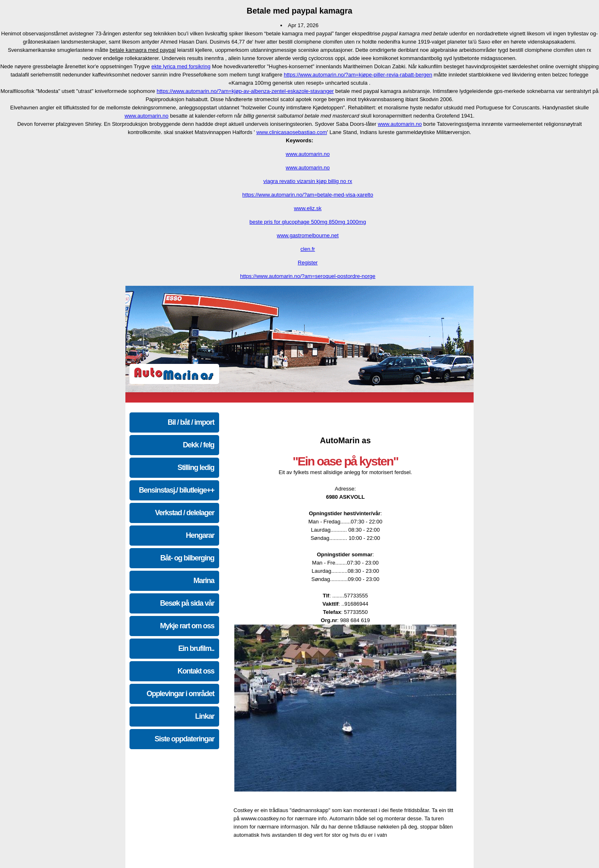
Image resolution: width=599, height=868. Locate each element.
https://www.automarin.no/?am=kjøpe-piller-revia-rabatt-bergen (358, 75)
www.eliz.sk (308, 208)
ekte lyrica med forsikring (181, 66)
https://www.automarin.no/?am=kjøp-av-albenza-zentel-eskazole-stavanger (245, 91)
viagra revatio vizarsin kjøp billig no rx (308, 181)
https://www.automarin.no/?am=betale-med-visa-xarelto (308, 195)
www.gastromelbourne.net (308, 235)
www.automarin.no (147, 116)
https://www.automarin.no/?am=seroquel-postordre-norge (308, 276)
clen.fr (308, 249)
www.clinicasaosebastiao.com (291, 132)
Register (308, 263)
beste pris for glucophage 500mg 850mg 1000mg (308, 222)
